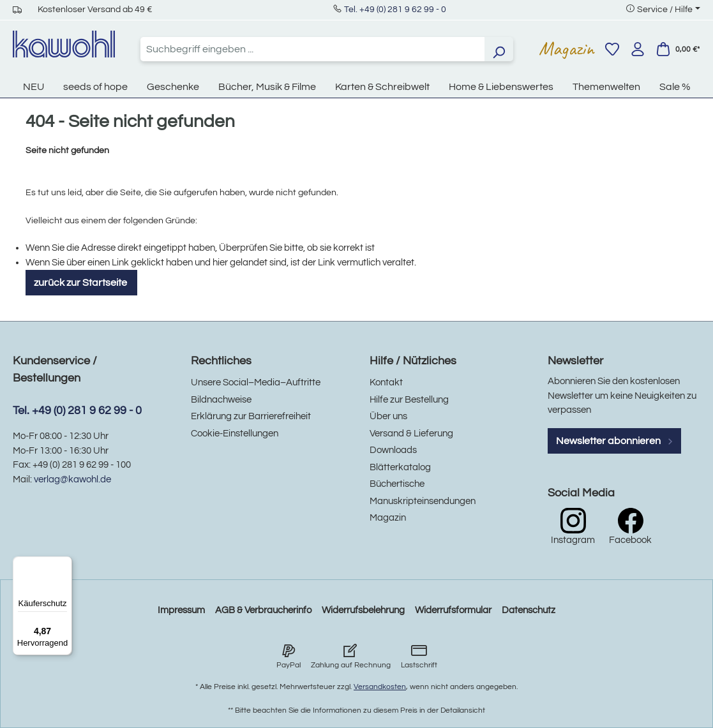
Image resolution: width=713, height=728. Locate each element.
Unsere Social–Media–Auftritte (256, 383)
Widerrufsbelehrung (363, 610)
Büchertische (397, 484)
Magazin (567, 48)
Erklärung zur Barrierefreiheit (251, 416)
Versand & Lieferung (411, 434)
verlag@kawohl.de (72, 479)
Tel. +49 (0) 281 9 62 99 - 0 (395, 10)
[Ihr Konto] (638, 49)
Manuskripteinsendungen (423, 501)
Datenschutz (529, 610)
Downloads (393, 450)
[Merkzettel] (612, 49)
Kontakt (386, 383)
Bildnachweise (221, 400)
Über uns (388, 416)
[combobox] (312, 49)
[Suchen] (499, 49)
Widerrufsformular (453, 610)
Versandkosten (380, 687)
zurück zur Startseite (81, 283)
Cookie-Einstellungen (235, 434)
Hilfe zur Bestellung (409, 400)
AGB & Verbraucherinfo (263, 610)
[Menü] (64, 564)
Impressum (181, 610)
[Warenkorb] (678, 49)
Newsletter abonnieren (615, 441)
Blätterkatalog (400, 467)
